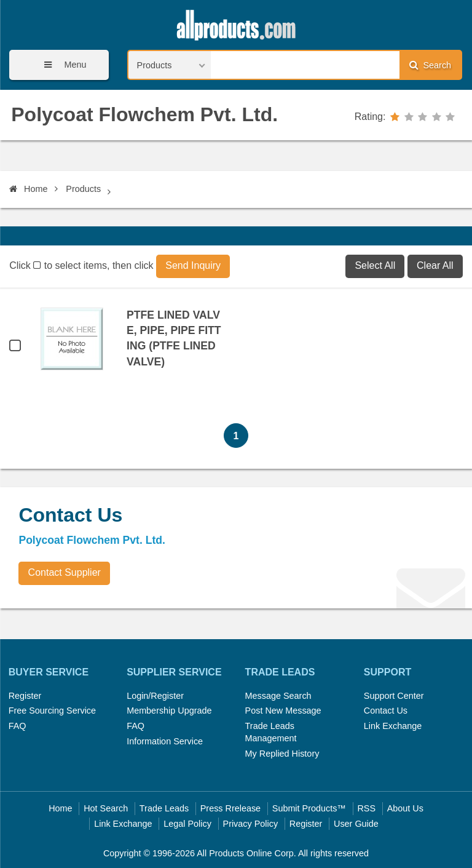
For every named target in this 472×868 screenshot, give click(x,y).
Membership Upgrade (169, 711)
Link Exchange (393, 726)
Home (28, 189)
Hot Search (106, 808)
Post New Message (283, 711)
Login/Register (155, 696)
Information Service (165, 741)
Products (83, 189)
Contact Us (386, 711)
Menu (61, 65)
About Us (405, 808)
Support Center (394, 696)
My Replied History (282, 754)
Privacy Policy (251, 824)
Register (25, 696)
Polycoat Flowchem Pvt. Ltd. (144, 114)
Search (430, 65)
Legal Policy (187, 824)
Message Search (278, 696)
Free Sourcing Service (52, 711)
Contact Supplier (65, 572)
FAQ (18, 726)
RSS (366, 808)
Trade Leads (164, 808)
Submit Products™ (309, 808)
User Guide (356, 824)
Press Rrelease (230, 808)
